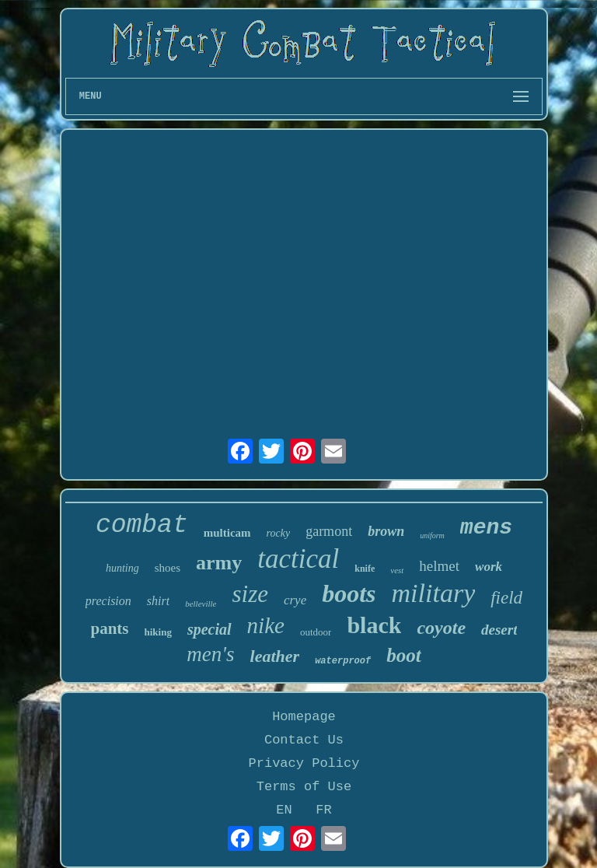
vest (397, 570)
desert (499, 630)
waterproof (343, 661)
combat (142, 525)
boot (403, 655)
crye (295, 600)
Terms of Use (304, 787)
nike (266, 625)
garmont (329, 531)
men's (210, 654)
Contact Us (304, 740)
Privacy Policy (304, 763)
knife (365, 569)
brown (386, 531)
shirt (158, 601)
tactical (298, 559)
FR (323, 810)
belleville (201, 604)
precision (108, 601)
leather (275, 656)
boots (349, 593)
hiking (158, 632)
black (374, 625)
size (250, 594)
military (434, 593)
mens (486, 528)
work (489, 567)
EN (284, 810)
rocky (279, 533)
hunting (122, 568)
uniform (432, 535)
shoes (168, 568)
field (506, 598)
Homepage (304, 717)
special (209, 629)
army (219, 563)
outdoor (316, 632)
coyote (441, 628)
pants (110, 628)
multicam (227, 533)
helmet (439, 566)
